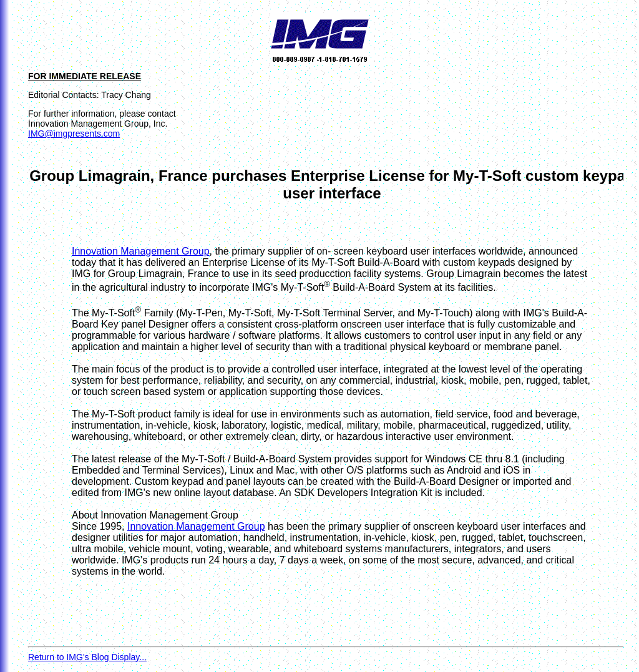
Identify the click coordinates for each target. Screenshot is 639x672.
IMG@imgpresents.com (74, 134)
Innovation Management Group (141, 251)
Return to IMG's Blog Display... (87, 657)
